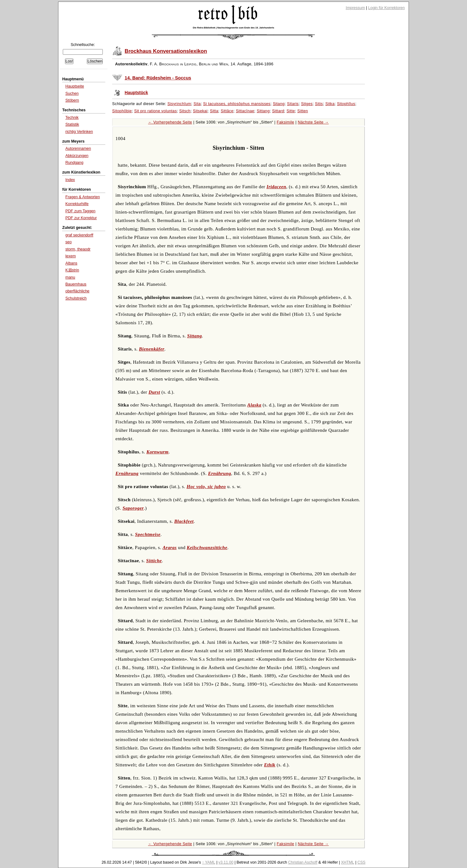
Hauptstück (136, 93)
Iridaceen (276, 187)
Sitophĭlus (346, 104)
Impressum (355, 8)
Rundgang (74, 163)
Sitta (214, 111)
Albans (71, 263)
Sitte (291, 111)
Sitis (319, 104)
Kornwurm (158, 452)
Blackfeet (184, 521)
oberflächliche (77, 291)
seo (68, 242)
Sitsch (185, 111)
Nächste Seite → (313, 122)
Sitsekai (200, 111)
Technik (72, 118)
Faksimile (286, 122)
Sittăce (227, 111)
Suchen (72, 93)
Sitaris (293, 104)
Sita (197, 104)
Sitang (279, 104)
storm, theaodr (78, 249)
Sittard (278, 111)
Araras (169, 548)
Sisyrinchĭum (179, 104)
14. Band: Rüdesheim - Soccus (158, 78)
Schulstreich (76, 298)
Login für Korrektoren (387, 8)
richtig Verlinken (79, 132)
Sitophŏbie (122, 111)
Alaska (254, 405)
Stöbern (72, 100)
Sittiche (154, 561)
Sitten (303, 111)
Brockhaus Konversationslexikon (166, 51)
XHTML (348, 862)
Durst (154, 392)
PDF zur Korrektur (81, 218)
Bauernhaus (76, 284)
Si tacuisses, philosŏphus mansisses (237, 104)
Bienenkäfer (152, 349)
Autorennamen (78, 149)
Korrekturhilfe (77, 204)
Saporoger (133, 508)
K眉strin (72, 270)
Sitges (307, 104)
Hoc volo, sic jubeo (206, 487)
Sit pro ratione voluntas (155, 111)
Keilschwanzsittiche (207, 548)
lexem (70, 256)
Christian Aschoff (303, 862)
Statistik (72, 124)
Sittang (263, 111)
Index (70, 180)
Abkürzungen (77, 156)
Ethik (270, 765)
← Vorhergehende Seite (170, 122)
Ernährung (127, 473)
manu (70, 277)
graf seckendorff (79, 235)
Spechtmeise (148, 534)
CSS (361, 862)
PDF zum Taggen (80, 211)
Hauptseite (75, 86)
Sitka (330, 104)
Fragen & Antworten (82, 197)
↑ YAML (209, 862)
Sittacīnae (245, 111)
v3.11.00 (226, 862)
